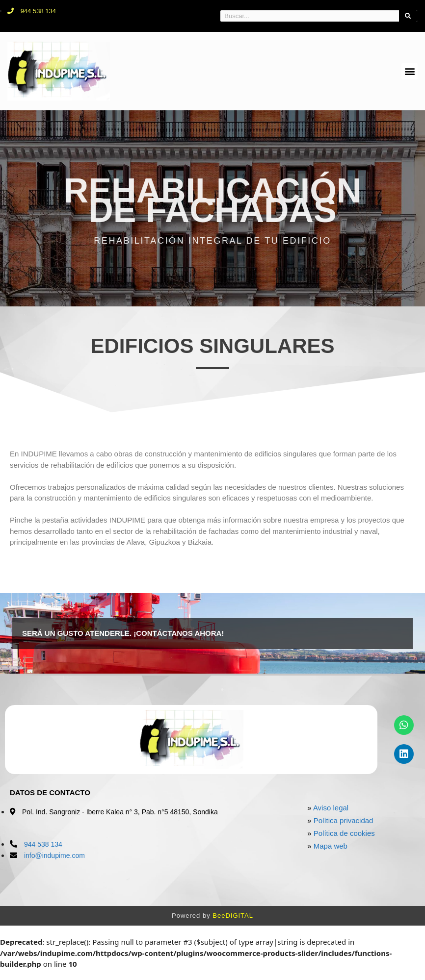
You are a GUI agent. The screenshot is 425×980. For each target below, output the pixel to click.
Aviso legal (331, 808)
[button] (410, 71)
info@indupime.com (54, 855)
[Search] (408, 16)
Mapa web (331, 846)
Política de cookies (344, 833)
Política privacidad (344, 820)
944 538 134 (43, 844)
